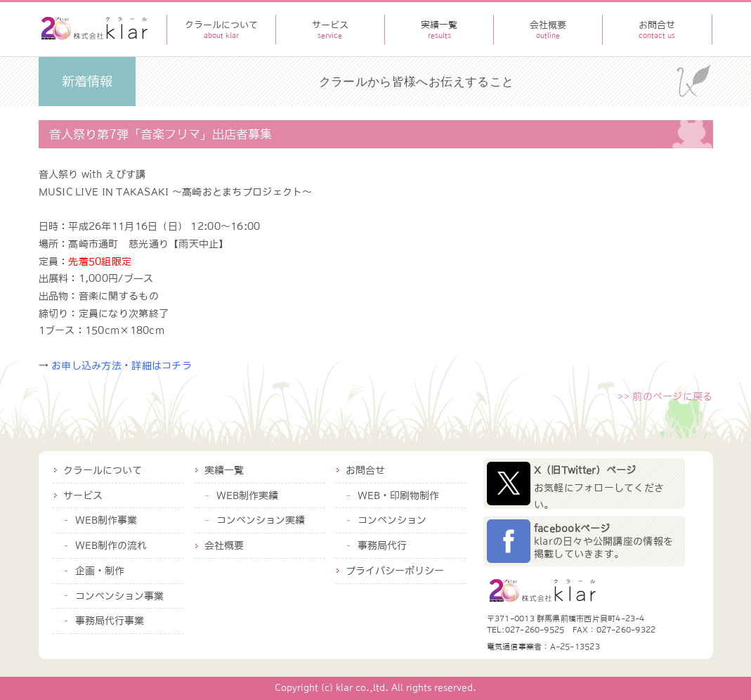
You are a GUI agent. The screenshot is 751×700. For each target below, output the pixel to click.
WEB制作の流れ (111, 545)
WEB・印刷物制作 (398, 495)
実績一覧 (224, 470)
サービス (83, 495)
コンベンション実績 (261, 520)
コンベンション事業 (119, 596)
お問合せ (365, 470)
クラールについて (103, 470)
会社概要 (224, 545)
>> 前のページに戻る (665, 396)
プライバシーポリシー (395, 571)
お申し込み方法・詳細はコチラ (122, 365)
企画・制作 (100, 571)
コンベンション (392, 520)
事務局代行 (382, 545)
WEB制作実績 (247, 495)
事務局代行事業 (110, 621)
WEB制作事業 (106, 520)
